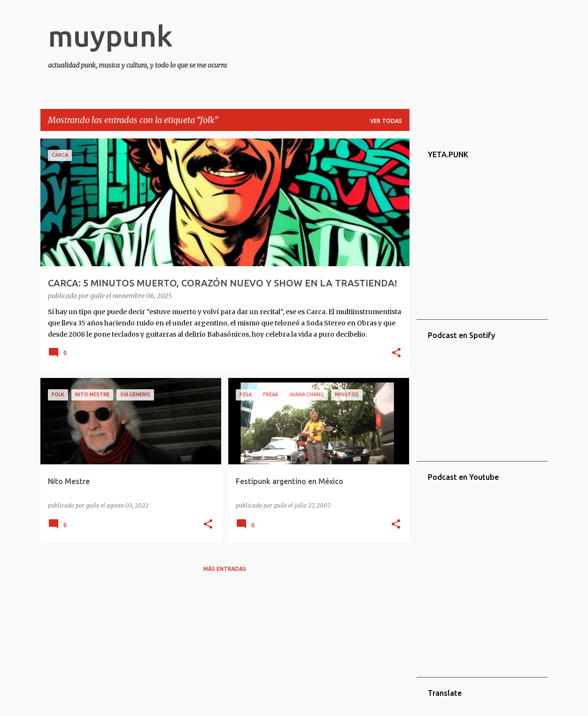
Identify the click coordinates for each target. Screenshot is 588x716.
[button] (396, 354)
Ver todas (386, 121)
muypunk (110, 36)
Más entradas (225, 569)
